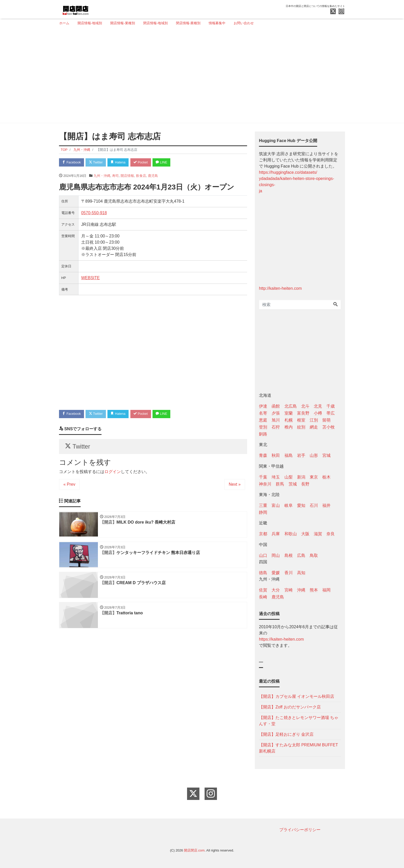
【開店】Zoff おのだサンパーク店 (290, 707)
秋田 (276, 455)
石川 (314, 505)
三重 (263, 505)
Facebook (72, 163)
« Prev (69, 486)
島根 (289, 555)
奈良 (331, 534)
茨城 (293, 484)
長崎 (263, 597)
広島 (301, 555)
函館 (276, 406)
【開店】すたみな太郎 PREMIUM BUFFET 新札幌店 (298, 748)
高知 (301, 573)
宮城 (326, 455)
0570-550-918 (94, 213)
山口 (263, 555)
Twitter (97, 163)
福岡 (326, 590)
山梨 (289, 477)
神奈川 (265, 484)
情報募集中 (217, 23)
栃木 (326, 477)
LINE (165, 163)
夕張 (276, 413)
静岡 (263, 512)
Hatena (120, 163)
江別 (314, 420)
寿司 (115, 176)
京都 (263, 534)
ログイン (113, 473)
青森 (263, 455)
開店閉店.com (194, 850)
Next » (235, 486)
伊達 (263, 406)
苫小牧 (329, 427)
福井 (326, 505)
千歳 (331, 406)
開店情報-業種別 (123, 23)
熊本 (314, 590)
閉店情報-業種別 (188, 23)
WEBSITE (90, 278)
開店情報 (127, 176)
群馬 (280, 484)
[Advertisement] (200, 77)
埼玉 (276, 477)
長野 (305, 484)
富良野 (303, 413)
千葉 (263, 477)
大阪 (305, 534)
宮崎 (289, 590)
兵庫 (276, 534)
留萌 (326, 420)
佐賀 (263, 590)
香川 (289, 573)
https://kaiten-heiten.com (281, 639)
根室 (301, 420)
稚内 (289, 427)
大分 (276, 590)
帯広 (331, 413)
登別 (263, 427)
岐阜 (289, 505)
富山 (276, 505)
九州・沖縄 (102, 176)
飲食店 (141, 176)
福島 (289, 455)
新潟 (301, 477)
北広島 (291, 406)
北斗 (305, 406)
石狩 (276, 427)
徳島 (263, 573)
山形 (314, 455)
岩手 (301, 455)
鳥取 (314, 555)
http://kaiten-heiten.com (280, 288)
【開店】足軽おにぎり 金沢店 (286, 734)
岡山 (276, 555)
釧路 (263, 434)
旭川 (276, 420)
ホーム (64, 23)
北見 (318, 406)
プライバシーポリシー (300, 830)
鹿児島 (153, 176)
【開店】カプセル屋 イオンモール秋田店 (297, 696)
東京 (314, 477)
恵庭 (263, 420)
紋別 (301, 427)
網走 (314, 427)
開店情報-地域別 (90, 23)
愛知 (301, 505)
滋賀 (318, 534)
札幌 (289, 420)
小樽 (318, 413)
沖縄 (301, 590)
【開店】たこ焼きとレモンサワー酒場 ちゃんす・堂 (299, 721)
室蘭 (289, 413)
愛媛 (276, 573)
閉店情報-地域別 (155, 23)
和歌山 (291, 534)
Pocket (143, 163)
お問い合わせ (244, 23)
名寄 (263, 413)
